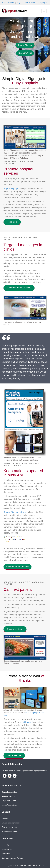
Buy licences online (9, 831)
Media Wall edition (9, 805)
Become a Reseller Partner (12, 858)
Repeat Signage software (15, 512)
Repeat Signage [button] (25, 45)
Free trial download (10, 827)
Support (5, 819)
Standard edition (8, 796)
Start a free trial (14, 755)
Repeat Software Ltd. (35, 865)
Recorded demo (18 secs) (19, 288)
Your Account (30, 2)
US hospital (27, 722)
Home (4, 2)
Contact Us (6, 854)
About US (6, 845)
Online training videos (11, 823)
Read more (12, 222)
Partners (11, 2)
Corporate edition (9, 801)
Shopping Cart (43, 2)
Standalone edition (9, 792)
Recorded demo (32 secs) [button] (17, 567)
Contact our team (15, 629)
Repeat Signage (11, 189)
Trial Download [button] (25, 53)
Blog (18, 2)
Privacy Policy (7, 849)
